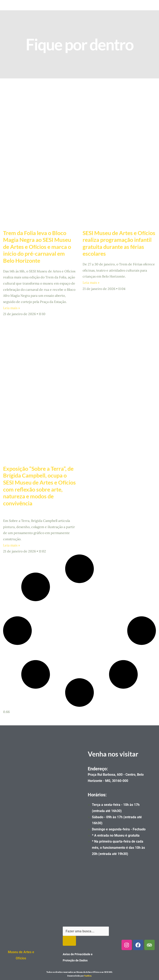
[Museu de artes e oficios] (40, 806)
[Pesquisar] (69, 941)
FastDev (88, 976)
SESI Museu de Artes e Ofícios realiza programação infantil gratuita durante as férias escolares (119, 243)
